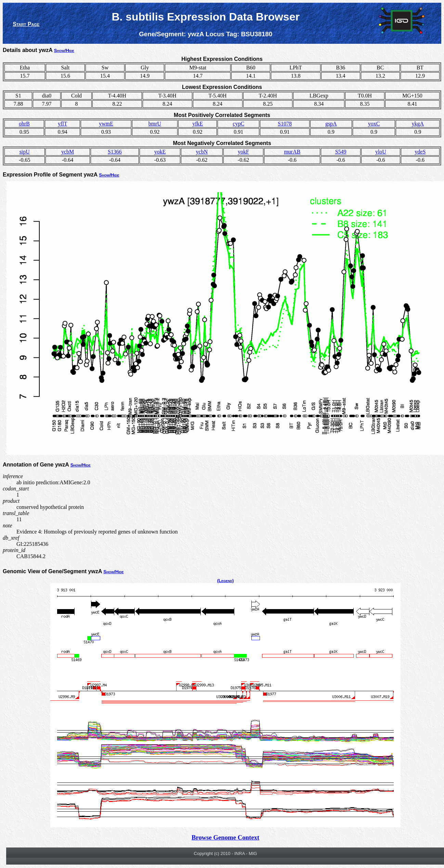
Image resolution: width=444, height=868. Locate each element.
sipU (25, 152)
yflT (63, 124)
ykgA (418, 124)
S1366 (115, 152)
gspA (331, 124)
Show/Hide (64, 50)
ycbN (202, 152)
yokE (160, 152)
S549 (341, 152)
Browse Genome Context (225, 837)
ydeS (420, 152)
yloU (381, 152)
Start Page (26, 24)
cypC (238, 124)
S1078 (285, 124)
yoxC (374, 124)
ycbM (68, 152)
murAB (292, 152)
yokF (243, 152)
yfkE (198, 124)
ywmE (106, 124)
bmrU (155, 124)
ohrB (24, 124)
